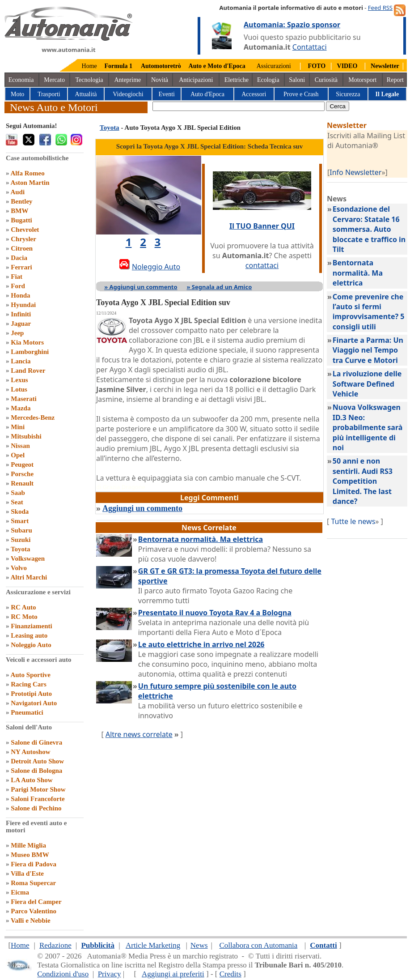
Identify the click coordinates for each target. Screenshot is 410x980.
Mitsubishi (26, 436)
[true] (239, 106)
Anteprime (127, 80)
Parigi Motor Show (38, 789)
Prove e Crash (301, 94)
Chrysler (23, 239)
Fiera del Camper (36, 902)
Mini (18, 427)
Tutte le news (353, 521)
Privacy (110, 974)
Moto (17, 94)
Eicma (20, 892)
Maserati (23, 399)
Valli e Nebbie (31, 920)
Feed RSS (380, 8)
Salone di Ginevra (36, 742)
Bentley (21, 201)
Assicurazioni (274, 66)
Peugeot (22, 464)
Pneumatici (27, 712)
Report (395, 80)
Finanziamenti (32, 626)
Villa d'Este (27, 873)
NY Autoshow (30, 752)
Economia (21, 80)
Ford (18, 286)
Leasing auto (29, 635)
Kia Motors (27, 342)
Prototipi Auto (31, 694)
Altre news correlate (139, 734)
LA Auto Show (32, 780)
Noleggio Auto (31, 645)
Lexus (19, 380)
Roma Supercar (33, 883)
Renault (22, 483)
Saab (18, 493)
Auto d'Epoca (207, 94)
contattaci (262, 265)
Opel (18, 455)
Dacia (19, 258)
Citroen (22, 248)
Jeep (17, 333)
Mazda (21, 408)
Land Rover (28, 371)
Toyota (21, 549)
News (199, 945)
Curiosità (326, 80)
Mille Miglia (28, 845)
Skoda (20, 511)
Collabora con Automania (259, 945)
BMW (19, 211)
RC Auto (23, 607)
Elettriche (237, 80)
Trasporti (49, 94)
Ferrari (21, 267)
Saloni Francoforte (38, 799)
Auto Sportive (30, 675)
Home (89, 66)
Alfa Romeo (27, 173)
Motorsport (362, 80)
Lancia (21, 361)
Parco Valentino (34, 911)
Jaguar (21, 324)
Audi (17, 192)
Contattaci (310, 47)
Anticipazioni (196, 80)
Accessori (254, 94)
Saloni (297, 80)
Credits (230, 974)
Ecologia (268, 80)
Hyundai (23, 305)
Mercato (54, 80)
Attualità (86, 94)
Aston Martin (30, 183)
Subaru (21, 530)
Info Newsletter (355, 172)
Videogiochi (128, 94)
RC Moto (24, 617)
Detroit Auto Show (37, 761)
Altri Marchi (29, 577)
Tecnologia (89, 80)
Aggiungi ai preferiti (173, 974)
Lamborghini (30, 352)
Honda (20, 295)
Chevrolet (25, 230)
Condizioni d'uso (63, 974)
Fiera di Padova (34, 864)
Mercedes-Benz (33, 418)
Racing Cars (29, 684)
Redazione (55, 945)
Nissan (20, 446)
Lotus (19, 389)
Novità (160, 80)
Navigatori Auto (34, 703)
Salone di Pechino (36, 808)
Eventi (167, 94)
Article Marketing (153, 945)
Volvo (19, 568)
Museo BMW (30, 855)
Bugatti (21, 220)
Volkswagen (28, 558)
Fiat (17, 277)
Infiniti (21, 314)
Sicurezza (348, 94)
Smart (20, 521)
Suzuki (21, 540)
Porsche (22, 474)
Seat (17, 502)
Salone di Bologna (36, 771)
